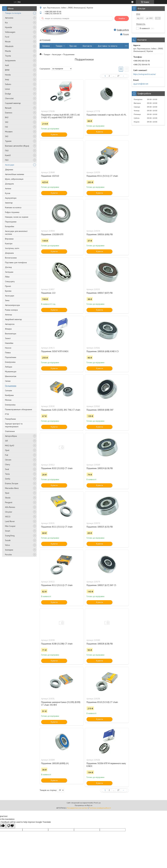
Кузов (8, 193)
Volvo (7, 545)
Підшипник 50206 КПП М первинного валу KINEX (106, 765)
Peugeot (9, 502)
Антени (8, 188)
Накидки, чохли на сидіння (17, 217)
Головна (46, 46)
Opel (7, 450)
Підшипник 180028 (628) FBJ (100, 644)
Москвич (9, 132)
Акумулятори (11, 198)
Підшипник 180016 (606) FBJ (100, 234)
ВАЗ (7, 117)
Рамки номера (11, 310)
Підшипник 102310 (50, 176)
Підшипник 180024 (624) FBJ (100, 468)
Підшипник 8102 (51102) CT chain (57, 468)
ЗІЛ (6, 441)
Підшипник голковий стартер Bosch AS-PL (106, 115)
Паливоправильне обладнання (18, 409)
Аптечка (8, 315)
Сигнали (8, 390)
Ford (7, 37)
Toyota (8, 56)
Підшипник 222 (48, 293)
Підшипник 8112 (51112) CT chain (57, 585)
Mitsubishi (9, 46)
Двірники (9, 170)
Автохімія (9, 18)
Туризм (8, 141)
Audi (7, 65)
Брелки (8, 291)
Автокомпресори (12, 305)
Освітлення (10, 431)
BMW (7, 70)
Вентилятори (11, 334)
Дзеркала (9, 253)
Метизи (8, 400)
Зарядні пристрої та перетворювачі (14, 425)
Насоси (8, 348)
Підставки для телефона (16, 262)
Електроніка (10, 362)
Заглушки (9, 272)
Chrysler (9, 512)
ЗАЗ (7, 136)
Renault (8, 108)
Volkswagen (10, 32)
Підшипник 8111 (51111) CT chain (57, 527)
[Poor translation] (11, 826)
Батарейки (10, 226)
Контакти (87, 46)
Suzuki (8, 540)
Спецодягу (10, 281)
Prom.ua (97, 803)
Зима (7, 300)
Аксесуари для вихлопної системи (16, 233)
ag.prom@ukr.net (141, 84)
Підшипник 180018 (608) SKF (100, 410)
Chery (8, 464)
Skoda (8, 498)
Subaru (8, 84)
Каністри (9, 244)
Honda (8, 75)
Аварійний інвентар (13, 319)
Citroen (8, 460)
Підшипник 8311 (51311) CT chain (102, 176)
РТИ (7, 414)
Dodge (8, 94)
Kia (6, 23)
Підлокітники (11, 357)
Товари (59, 46)
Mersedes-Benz (12, 488)
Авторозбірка (11, 436)
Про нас (73, 46)
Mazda (8, 51)
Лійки (7, 277)
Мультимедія (11, 372)
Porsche (8, 555)
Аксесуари (10, 165)
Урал (7, 493)
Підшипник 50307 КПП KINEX (55, 351)
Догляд (8, 267)
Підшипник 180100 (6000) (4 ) (55, 763)
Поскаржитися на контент (77, 808)
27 (118, 76)
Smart (8, 531)
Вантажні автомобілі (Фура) (17, 146)
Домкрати (9, 184)
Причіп (8, 286)
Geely (8, 479)
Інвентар (9, 203)
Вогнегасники (11, 258)
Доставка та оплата (107, 46)
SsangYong (10, 536)
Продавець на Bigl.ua (83, 805)
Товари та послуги (13, 13)
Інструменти (10, 60)
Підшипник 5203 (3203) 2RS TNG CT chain (61, 410)
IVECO (8, 517)
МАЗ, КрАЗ (10, 445)
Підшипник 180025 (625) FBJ (100, 527)
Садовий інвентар (13, 103)
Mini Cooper (10, 526)
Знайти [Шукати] (122, 18)
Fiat (7, 455)
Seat (7, 469)
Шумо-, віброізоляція (14, 179)
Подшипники (11, 386)
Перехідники (11, 222)
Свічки (8, 381)
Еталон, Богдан (12, 483)
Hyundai (8, 27)
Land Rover (10, 521)
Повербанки (10, 419)
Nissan (8, 42)
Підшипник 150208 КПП (52, 234)
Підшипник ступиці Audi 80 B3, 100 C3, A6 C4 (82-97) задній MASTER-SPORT (60, 116)
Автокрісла (10, 324)
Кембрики (9, 395)
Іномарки (9, 550)
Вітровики (9, 239)
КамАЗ (8, 155)
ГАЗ (6, 127)
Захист (8, 338)
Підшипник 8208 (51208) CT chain (57, 644)
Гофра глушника (12, 212)
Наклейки (9, 343)
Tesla (7, 474)
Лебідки (9, 367)
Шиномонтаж (11, 376)
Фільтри (8, 329)
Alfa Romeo (10, 507)
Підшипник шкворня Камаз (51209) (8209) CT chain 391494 (61, 704)
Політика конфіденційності (100, 808)
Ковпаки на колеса (13, 207)
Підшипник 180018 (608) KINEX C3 (103, 351)
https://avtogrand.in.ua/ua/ (145, 74)
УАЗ (7, 122)
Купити (54, 134)
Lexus (7, 89)
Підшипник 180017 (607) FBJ (100, 293)
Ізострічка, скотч (12, 248)
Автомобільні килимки (15, 174)
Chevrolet (9, 98)
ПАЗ (7, 151)
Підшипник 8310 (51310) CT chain (102, 702)
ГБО (7, 160)
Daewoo (9, 113)
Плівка (8, 353)
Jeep (7, 79)
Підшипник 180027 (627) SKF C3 (101, 585)
